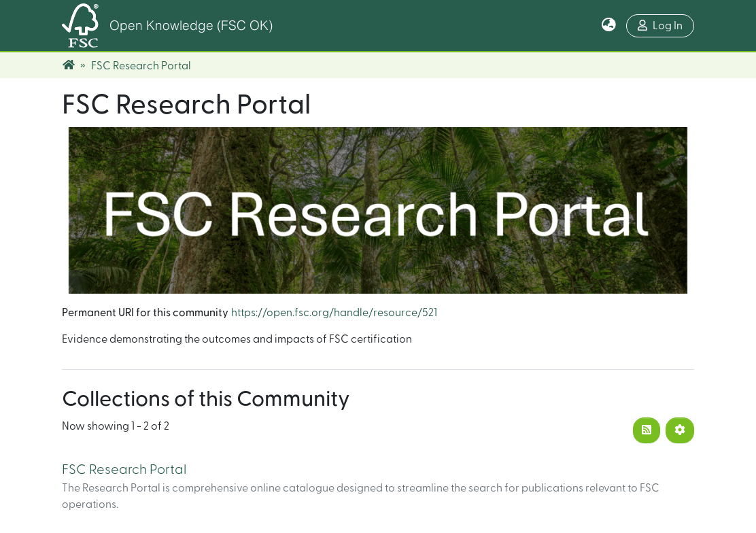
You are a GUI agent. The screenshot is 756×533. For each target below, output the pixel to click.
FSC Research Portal (124, 470)
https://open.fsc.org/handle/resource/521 (334, 313)
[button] (609, 26)
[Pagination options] (680, 430)
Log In (660, 25)
